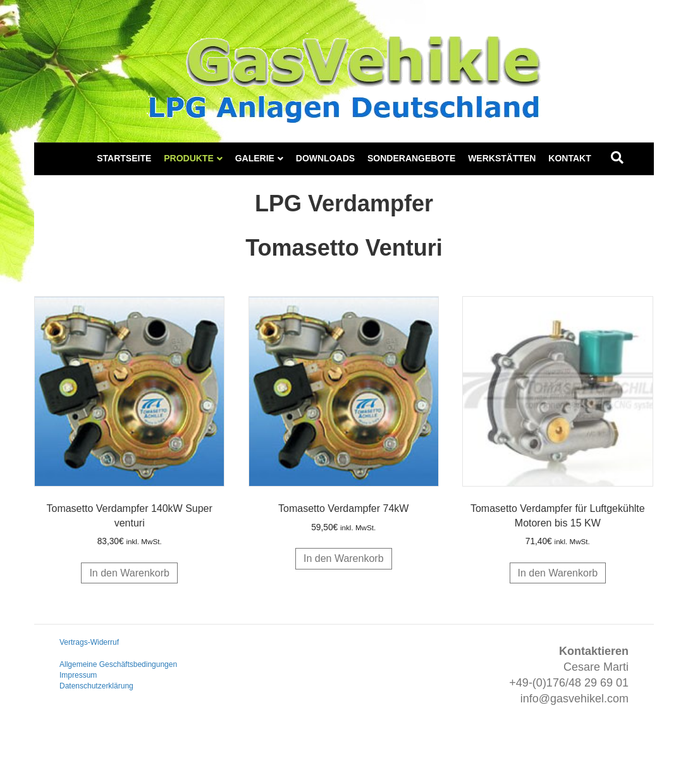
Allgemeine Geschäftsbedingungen (118, 664)
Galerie (255, 158)
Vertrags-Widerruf (89, 642)
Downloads (325, 158)
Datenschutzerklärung (96, 686)
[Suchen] (617, 158)
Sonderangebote (411, 158)
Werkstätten (502, 158)
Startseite (124, 158)
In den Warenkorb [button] (129, 573)
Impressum (78, 675)
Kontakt (569, 158)
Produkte (189, 158)
